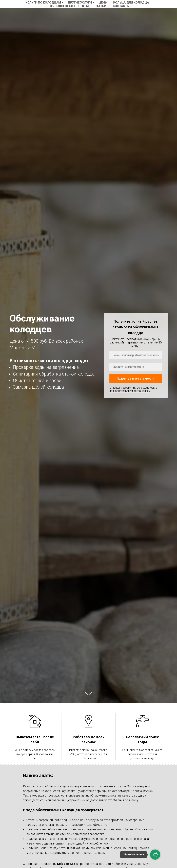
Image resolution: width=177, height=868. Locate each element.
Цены (103, 2)
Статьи (100, 6)
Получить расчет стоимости (136, 379)
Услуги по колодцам (43, 2)
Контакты (121, 6)
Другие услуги (80, 2)
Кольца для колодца (131, 2)
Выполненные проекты (69, 6)
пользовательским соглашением (130, 391)
